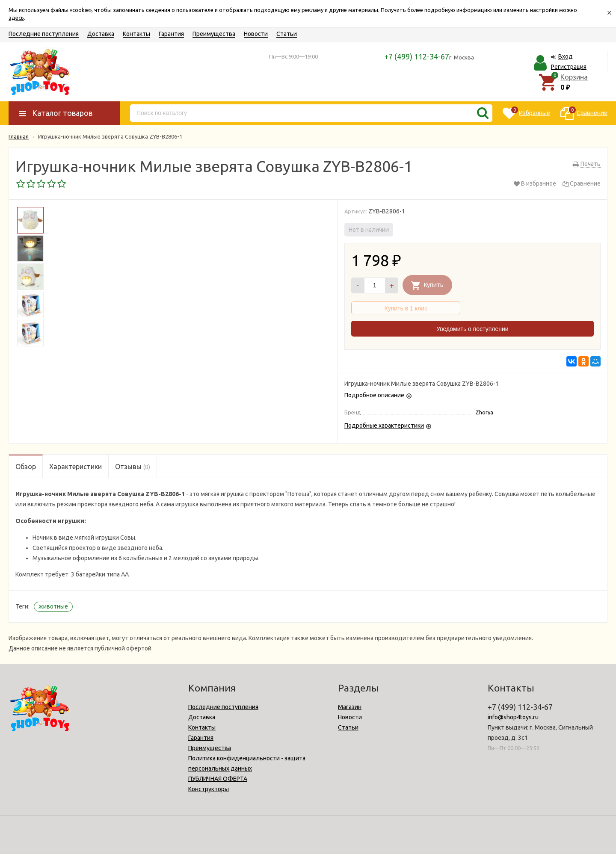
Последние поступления (44, 34)
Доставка (101, 34)
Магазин (350, 707)
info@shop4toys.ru (513, 717)
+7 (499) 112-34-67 (417, 56)
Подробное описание (374, 395)
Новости (256, 34)
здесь (16, 18)
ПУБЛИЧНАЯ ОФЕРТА (218, 779)
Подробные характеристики (384, 426)
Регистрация (569, 67)
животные (53, 606)
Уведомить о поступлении (472, 329)
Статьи (287, 34)
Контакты (136, 34)
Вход (566, 56)
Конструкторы (209, 789)
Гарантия (171, 34)
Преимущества (214, 34)
